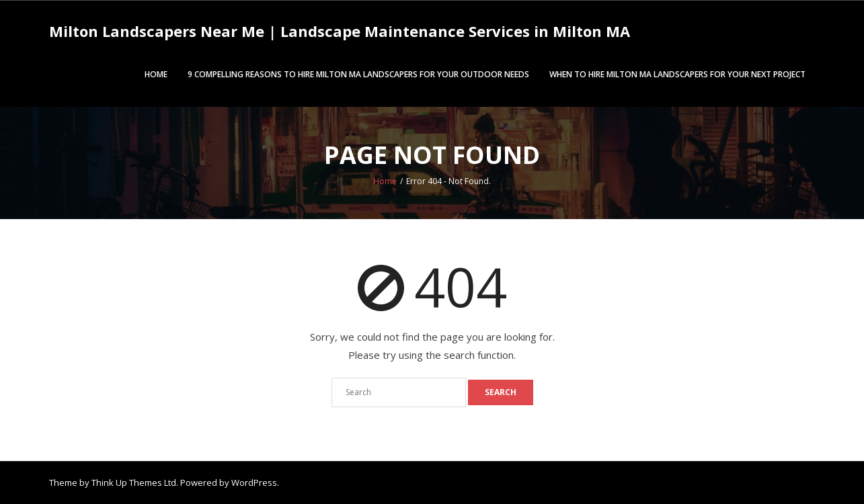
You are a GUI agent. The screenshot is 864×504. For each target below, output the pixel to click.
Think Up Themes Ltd (134, 482)
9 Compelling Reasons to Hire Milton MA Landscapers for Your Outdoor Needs (358, 74)
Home (156, 74)
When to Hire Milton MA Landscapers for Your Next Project (677, 74)
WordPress (254, 482)
